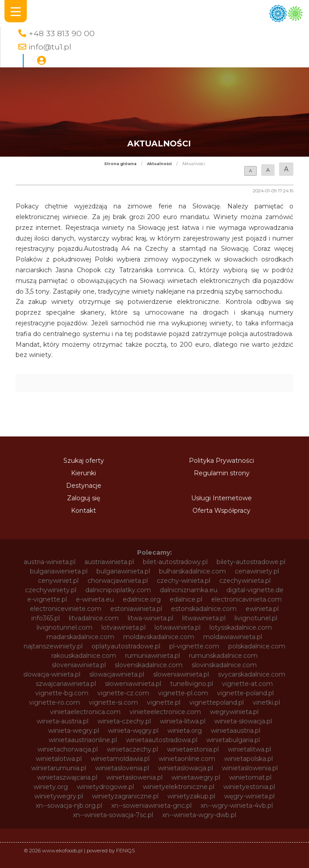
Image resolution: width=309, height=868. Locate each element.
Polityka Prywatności (221, 461)
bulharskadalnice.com (192, 571)
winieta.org (185, 731)
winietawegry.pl (196, 777)
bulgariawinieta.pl (123, 571)
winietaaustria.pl (236, 731)
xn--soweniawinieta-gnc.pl (151, 806)
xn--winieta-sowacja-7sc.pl (113, 815)
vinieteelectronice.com (165, 712)
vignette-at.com (247, 684)
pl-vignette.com (194, 646)
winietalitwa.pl (249, 749)
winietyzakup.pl (191, 796)
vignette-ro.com (54, 702)
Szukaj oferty (84, 461)
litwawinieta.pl (204, 618)
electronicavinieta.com (246, 599)
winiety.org (51, 787)
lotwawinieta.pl (177, 627)
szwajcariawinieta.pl (66, 684)
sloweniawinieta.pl (181, 674)
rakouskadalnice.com (84, 656)
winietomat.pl (250, 777)
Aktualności (159, 164)
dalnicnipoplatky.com (118, 590)
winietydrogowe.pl (105, 787)
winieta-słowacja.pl (243, 721)
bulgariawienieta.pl (59, 571)
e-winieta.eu (95, 599)
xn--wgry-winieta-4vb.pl (237, 806)
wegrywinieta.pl (234, 712)
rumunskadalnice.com (223, 656)
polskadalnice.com (257, 646)
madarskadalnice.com (80, 637)
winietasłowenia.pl (134, 777)
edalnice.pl (186, 599)
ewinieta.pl (262, 609)
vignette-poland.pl (245, 693)
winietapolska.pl (248, 759)
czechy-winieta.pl (184, 581)
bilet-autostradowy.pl (175, 562)
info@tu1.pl (50, 47)
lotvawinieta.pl (123, 627)
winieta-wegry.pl (74, 731)
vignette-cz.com (123, 693)
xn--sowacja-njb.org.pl (69, 806)
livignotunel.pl (256, 618)
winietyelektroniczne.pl (179, 787)
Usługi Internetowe (221, 498)
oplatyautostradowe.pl (126, 646)
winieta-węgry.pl (133, 731)
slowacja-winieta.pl (52, 674)
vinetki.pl (266, 702)
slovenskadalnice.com (149, 665)
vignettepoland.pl (217, 702)
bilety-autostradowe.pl (251, 562)
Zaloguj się (84, 498)
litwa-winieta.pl (150, 618)
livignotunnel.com (65, 627)
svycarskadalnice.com (252, 674)
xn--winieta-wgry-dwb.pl (199, 815)
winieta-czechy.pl (124, 721)
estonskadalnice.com (204, 609)
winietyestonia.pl (249, 787)
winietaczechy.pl (132, 749)
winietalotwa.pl (59, 759)
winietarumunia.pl (59, 768)
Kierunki (84, 473)
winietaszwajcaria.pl (67, 777)
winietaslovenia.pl (122, 768)
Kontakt (84, 511)
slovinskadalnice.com (224, 665)
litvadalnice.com (94, 618)
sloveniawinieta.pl (79, 665)
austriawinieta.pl (109, 562)
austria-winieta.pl (50, 562)
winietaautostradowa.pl (162, 740)
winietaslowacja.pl (186, 768)
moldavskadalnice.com (159, 637)
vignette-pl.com (183, 693)
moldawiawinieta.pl (233, 637)
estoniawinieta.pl (136, 609)
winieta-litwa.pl (183, 721)
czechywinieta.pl (245, 581)
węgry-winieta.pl (249, 796)
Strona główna (120, 164)
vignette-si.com (113, 702)
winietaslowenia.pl (250, 768)
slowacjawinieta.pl (117, 674)
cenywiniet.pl (58, 581)
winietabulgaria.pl (233, 740)
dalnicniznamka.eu (189, 590)
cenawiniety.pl (257, 571)
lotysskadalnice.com (241, 627)
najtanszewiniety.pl (53, 646)
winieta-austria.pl (63, 721)
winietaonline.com (187, 759)
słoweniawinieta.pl (133, 684)
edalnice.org (142, 599)
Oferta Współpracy (221, 511)
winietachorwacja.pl (68, 749)
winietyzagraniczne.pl (125, 796)
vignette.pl (164, 702)
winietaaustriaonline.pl (83, 740)
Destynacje (84, 486)
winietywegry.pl (59, 796)
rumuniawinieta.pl (152, 656)
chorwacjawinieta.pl (118, 581)
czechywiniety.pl (51, 590)
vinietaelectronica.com (85, 712)
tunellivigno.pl (192, 684)
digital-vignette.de (255, 590)
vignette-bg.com (62, 693)
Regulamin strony (222, 473)
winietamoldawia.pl (120, 759)
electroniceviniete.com (66, 609)
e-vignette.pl (47, 599)
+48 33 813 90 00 (62, 33)
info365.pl (46, 618)
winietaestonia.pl (193, 749)
